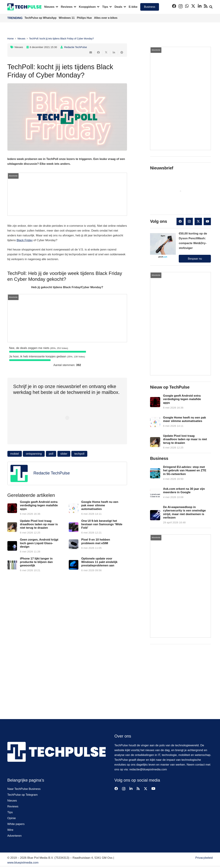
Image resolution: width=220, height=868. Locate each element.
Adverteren (15, 836)
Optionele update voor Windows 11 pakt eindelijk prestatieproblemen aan (99, 562)
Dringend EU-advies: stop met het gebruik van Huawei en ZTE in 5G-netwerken (185, 470)
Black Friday (25, 240)
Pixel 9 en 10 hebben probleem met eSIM (95, 541)
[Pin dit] (122, 53)
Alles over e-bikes (106, 18)
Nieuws (19, 47)
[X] (193, 6)
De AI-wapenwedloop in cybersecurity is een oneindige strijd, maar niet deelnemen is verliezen (184, 512)
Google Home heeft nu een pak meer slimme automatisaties (100, 505)
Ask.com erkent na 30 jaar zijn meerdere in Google (184, 491)
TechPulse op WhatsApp (41, 18)
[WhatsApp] (187, 6)
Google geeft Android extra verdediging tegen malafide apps (39, 505)
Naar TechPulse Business (24, 789)
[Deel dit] (99, 53)
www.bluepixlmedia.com (23, 863)
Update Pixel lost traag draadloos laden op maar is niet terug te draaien (39, 524)
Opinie (12, 818)
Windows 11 (67, 18)
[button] (56, 7)
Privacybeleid (204, 858)
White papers (16, 824)
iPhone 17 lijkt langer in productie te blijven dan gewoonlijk (36, 562)
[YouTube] (207, 221)
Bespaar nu (195, 259)
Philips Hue (85, 18)
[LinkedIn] (200, 6)
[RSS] (206, 6)
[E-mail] (91, 53)
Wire (10, 830)
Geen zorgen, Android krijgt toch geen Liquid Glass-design (39, 543)
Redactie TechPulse (75, 47)
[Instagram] (181, 6)
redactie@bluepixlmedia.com (148, 769)
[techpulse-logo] (24, 7)
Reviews (13, 806)
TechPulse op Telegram (23, 795)
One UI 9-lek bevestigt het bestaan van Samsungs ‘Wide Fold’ (102, 524)
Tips (10, 812)
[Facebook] (174, 6)
